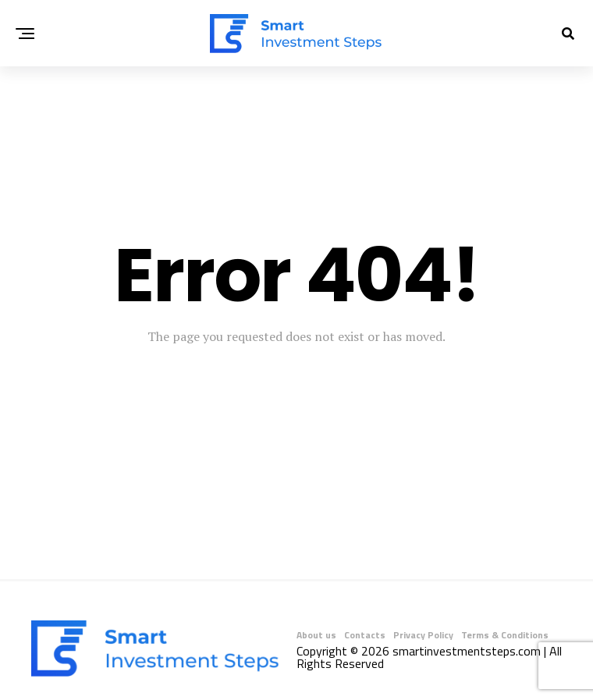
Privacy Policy (423, 635)
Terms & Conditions (505, 635)
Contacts (365, 635)
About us (316, 635)
